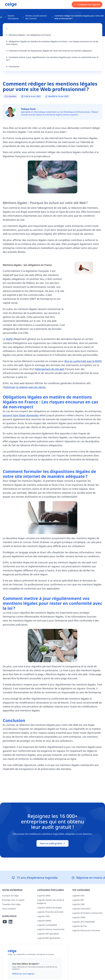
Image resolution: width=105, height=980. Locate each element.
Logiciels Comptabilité (47, 925)
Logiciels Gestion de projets (49, 908)
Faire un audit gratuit (53, 843)
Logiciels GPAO (44, 896)
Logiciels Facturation (81, 909)
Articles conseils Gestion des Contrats (36, 17)
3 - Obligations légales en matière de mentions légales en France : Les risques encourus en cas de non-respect (52, 43)
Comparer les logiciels (87, 4)
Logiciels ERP (78, 900)
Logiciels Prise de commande (50, 912)
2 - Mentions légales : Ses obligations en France (28, 35)
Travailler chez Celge (11, 904)
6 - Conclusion (13, 66)
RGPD (9, 339)
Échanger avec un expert (13, 900)
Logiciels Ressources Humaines (86, 930)
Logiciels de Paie (80, 926)
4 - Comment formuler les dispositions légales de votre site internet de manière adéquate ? (49, 51)
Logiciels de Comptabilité (83, 922)
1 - (7, 28)
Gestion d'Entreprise (13, 17)
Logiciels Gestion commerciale (51, 929)
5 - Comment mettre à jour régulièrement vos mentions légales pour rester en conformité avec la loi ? (52, 59)
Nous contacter (9, 909)
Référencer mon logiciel (24, 974)
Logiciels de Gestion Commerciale (87, 913)
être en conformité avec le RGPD (83, 361)
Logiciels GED (78, 896)
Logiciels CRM (43, 916)
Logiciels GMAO (44, 921)
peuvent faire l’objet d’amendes (21, 415)
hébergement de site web (49, 369)
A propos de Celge (10, 896)
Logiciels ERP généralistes (49, 938)
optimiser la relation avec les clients (25, 387)
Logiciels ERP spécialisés (48, 934)
